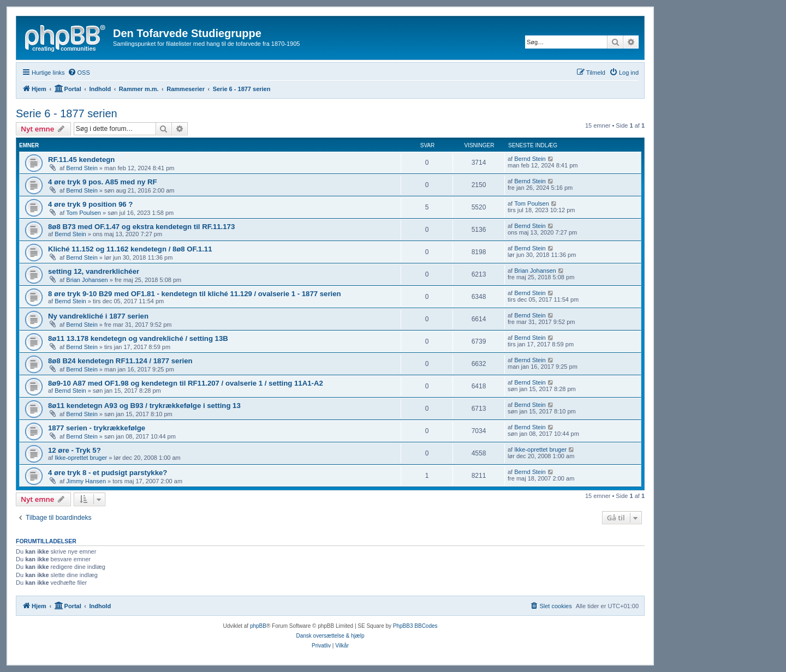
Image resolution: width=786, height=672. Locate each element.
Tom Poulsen (84, 213)
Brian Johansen (87, 280)
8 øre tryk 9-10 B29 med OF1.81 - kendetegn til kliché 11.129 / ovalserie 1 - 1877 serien (195, 294)
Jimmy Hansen (86, 481)
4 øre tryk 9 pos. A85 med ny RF (103, 182)
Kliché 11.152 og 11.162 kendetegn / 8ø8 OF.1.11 (130, 249)
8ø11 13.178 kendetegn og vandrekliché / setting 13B (138, 338)
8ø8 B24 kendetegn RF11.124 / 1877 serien (120, 361)
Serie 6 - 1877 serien (67, 113)
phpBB (258, 626)
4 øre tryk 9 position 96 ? (90, 204)
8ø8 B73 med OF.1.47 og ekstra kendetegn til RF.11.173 (141, 227)
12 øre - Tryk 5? (75, 450)
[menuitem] (79, 73)
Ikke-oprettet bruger (81, 458)
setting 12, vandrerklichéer (94, 271)
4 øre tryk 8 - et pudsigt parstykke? (108, 473)
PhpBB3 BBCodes (415, 626)
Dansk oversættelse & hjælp (330, 636)
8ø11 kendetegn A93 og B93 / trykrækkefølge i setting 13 (144, 406)
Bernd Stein (82, 168)
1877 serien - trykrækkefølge (97, 428)
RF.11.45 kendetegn (81, 160)
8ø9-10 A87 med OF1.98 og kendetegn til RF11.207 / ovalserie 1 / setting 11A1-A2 (186, 383)
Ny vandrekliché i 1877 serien (98, 316)
